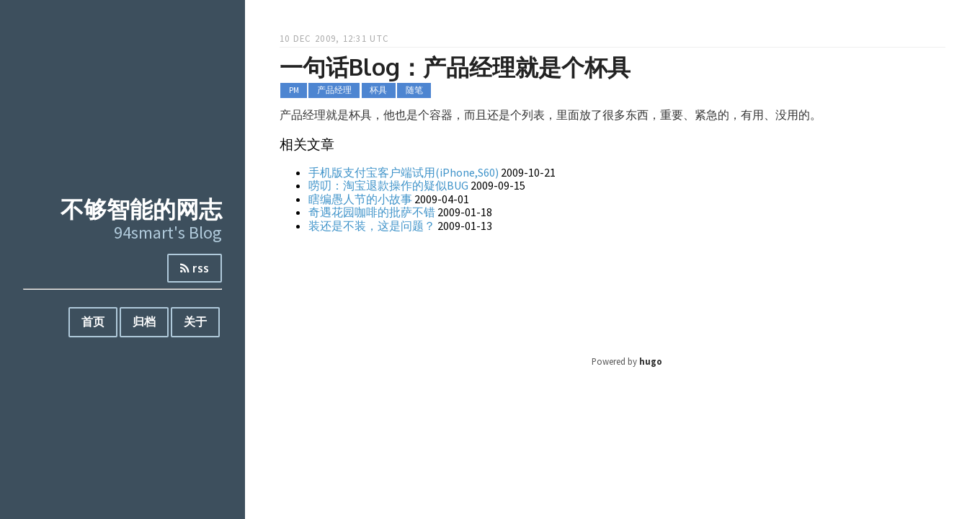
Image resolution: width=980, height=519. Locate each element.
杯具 (378, 91)
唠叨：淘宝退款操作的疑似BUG (388, 185)
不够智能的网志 (141, 209)
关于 (195, 321)
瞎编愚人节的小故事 (360, 199)
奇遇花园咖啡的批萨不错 (372, 212)
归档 (144, 321)
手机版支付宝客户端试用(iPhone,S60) (404, 172)
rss (195, 268)
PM (294, 91)
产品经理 (334, 91)
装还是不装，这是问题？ (372, 226)
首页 (93, 321)
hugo (651, 361)
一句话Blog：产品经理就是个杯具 (455, 67)
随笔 (414, 91)
